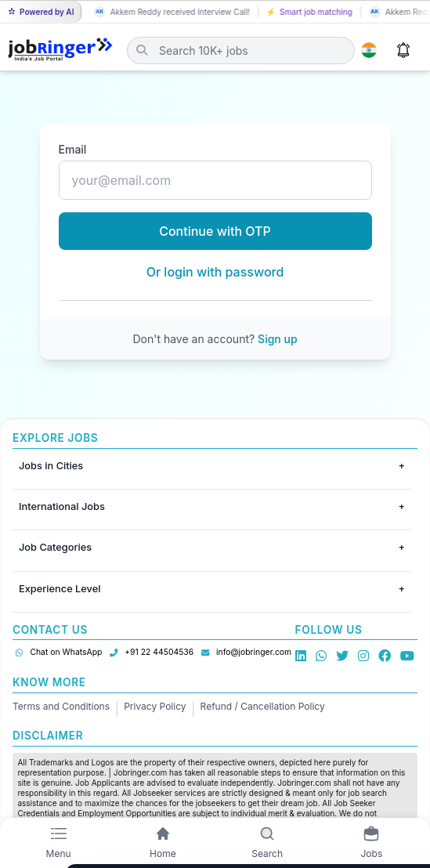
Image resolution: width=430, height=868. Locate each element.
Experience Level (60, 589)
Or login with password (215, 272)
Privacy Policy (155, 706)
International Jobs (62, 506)
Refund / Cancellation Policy (263, 706)
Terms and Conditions (61, 706)
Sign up (277, 339)
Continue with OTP (215, 231)
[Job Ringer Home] (60, 50)
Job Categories (55, 547)
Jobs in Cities (51, 466)
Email (73, 149)
